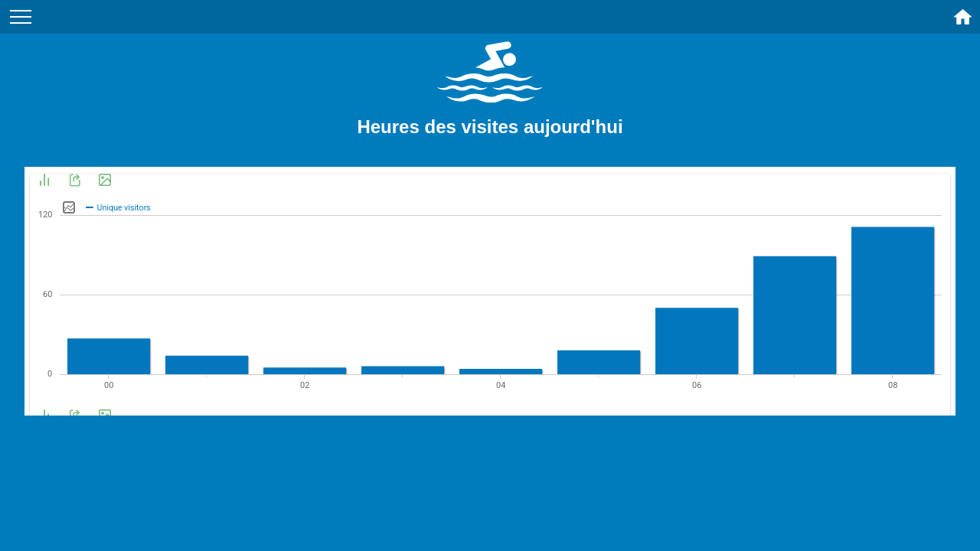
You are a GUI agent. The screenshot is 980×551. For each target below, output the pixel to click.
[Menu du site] (21, 17)
